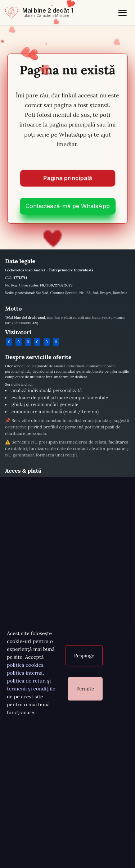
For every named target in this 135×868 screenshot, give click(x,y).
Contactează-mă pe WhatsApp (68, 206)
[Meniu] (122, 13)
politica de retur (26, 681)
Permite (85, 689)
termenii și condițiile (31, 689)
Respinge (84, 656)
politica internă (25, 673)
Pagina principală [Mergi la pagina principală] (68, 179)
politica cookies (25, 665)
